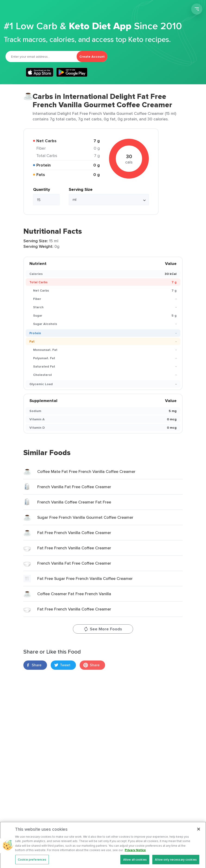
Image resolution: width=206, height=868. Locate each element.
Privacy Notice (135, 853)
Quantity (42, 189)
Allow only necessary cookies (176, 863)
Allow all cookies (135, 863)
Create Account (92, 57)
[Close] (199, 832)
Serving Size (81, 189)
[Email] (41, 57)
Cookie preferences (32, 863)
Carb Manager (28, 10)
